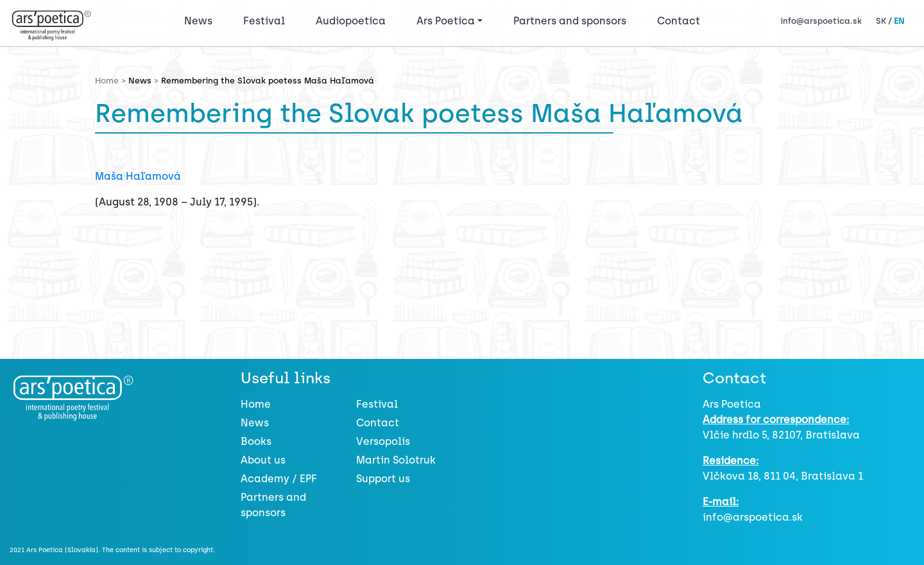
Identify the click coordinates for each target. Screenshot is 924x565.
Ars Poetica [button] (446, 21)
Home (256, 404)
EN (899, 21)
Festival (267, 20)
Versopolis (383, 441)
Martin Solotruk (396, 460)
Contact (679, 21)
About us (263, 460)
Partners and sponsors (570, 21)
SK (881, 21)
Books (256, 441)
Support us (383, 479)
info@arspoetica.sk (821, 21)
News (198, 21)
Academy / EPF (279, 479)
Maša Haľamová (138, 176)
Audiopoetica (351, 21)
